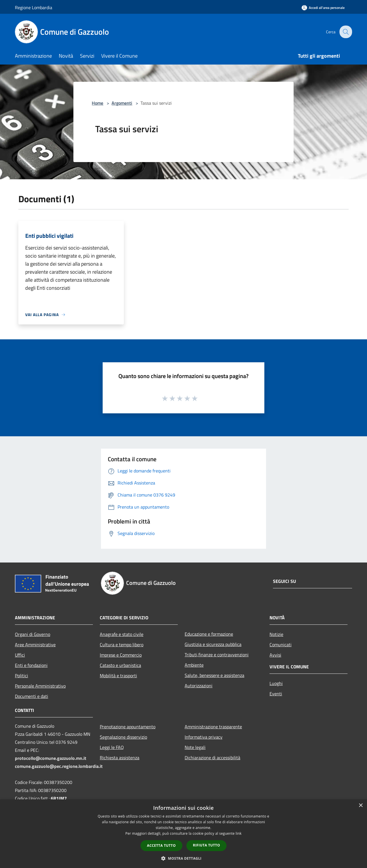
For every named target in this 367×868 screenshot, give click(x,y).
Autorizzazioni (199, 686)
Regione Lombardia (34, 7)
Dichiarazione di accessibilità (212, 758)
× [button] (361, 806)
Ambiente (194, 665)
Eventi (276, 694)
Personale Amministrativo (40, 686)
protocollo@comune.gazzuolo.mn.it (51, 758)
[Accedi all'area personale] (323, 8)
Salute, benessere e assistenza (214, 675)
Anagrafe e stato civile (122, 634)
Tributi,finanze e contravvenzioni (217, 655)
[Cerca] (345, 32)
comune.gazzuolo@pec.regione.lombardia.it (59, 766)
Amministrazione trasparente (213, 727)
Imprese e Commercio (121, 655)
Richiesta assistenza (120, 758)
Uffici (20, 655)
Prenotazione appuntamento (128, 727)
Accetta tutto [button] (161, 845)
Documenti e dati (32, 696)
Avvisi (275, 655)
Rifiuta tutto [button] (207, 845)
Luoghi (276, 683)
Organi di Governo (33, 634)
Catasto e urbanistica (120, 665)
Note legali (195, 747)
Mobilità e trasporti (118, 676)
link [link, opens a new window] (239, 833)
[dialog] (183, 834)
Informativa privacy (204, 737)
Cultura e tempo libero (122, 645)
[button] (183, 858)
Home (97, 103)
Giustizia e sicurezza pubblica (213, 644)
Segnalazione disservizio (123, 737)
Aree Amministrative (35, 645)
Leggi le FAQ (112, 747)
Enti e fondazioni (31, 665)
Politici (22, 676)
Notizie (276, 634)
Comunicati (281, 645)
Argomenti (122, 103)
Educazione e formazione (209, 634)
